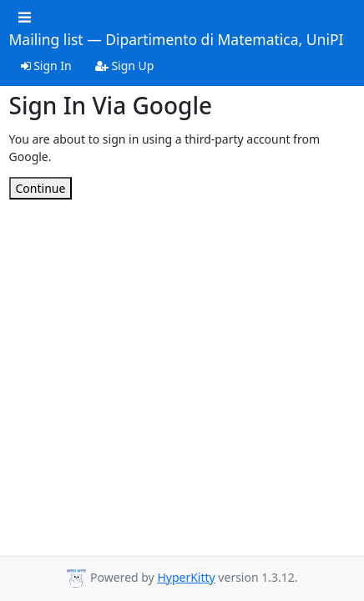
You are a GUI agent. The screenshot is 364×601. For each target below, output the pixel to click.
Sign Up (125, 66)
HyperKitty (186, 577)
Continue (41, 188)
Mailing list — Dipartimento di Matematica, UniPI (177, 40)
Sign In (46, 66)
